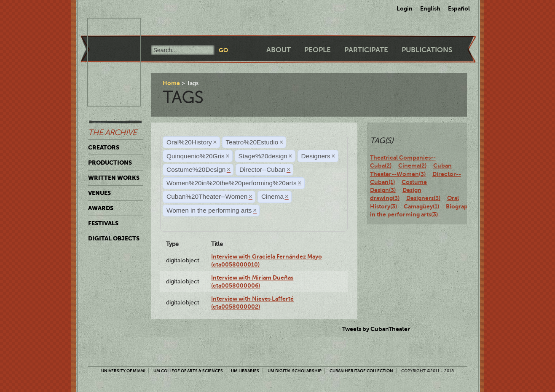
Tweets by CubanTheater (376, 329)
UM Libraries (245, 371)
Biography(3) (464, 206)
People (318, 50)
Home (171, 83)
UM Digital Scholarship (295, 371)
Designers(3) (423, 198)
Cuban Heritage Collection (361, 371)
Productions (110, 163)
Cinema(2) (412, 165)
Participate (366, 50)
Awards (101, 208)
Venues (99, 193)
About (279, 50)
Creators (104, 147)
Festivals (103, 223)
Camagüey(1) (421, 206)
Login (405, 8)
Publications (427, 50)
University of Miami (123, 371)
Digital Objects (114, 238)
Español (459, 8)
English (430, 8)
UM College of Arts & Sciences (188, 371)
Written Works (114, 178)
